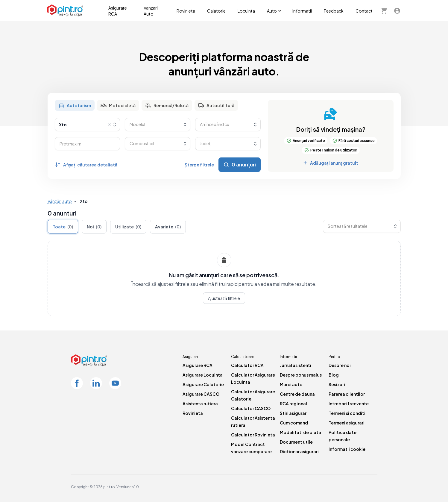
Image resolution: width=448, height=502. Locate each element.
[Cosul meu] (384, 10)
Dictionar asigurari (299, 451)
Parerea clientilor (347, 394)
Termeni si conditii (348, 413)
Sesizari (337, 384)
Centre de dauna (297, 394)
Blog (334, 375)
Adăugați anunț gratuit (331, 163)
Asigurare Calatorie (203, 384)
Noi (94, 227)
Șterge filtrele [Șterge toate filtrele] (199, 165)
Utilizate (128, 227)
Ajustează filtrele (224, 298)
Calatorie (216, 11)
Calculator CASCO (251, 408)
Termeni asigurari (347, 423)
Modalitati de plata (300, 432)
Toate (63, 227)
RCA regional (293, 404)
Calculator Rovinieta (253, 435)
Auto (275, 11)
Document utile (296, 442)
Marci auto (291, 384)
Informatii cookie (347, 449)
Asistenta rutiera (200, 404)
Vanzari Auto (151, 11)
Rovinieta (186, 11)
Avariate (168, 227)
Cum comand (294, 423)
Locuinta (246, 11)
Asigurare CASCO (201, 394)
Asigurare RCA (118, 11)
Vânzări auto (60, 201)
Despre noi (340, 365)
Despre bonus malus (301, 375)
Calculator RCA (247, 365)
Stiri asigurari (294, 413)
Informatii (302, 11)
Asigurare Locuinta (203, 375)
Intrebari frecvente (349, 404)
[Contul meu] (397, 10)
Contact (364, 11)
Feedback (334, 11)
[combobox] (88, 125)
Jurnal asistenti (296, 365)
